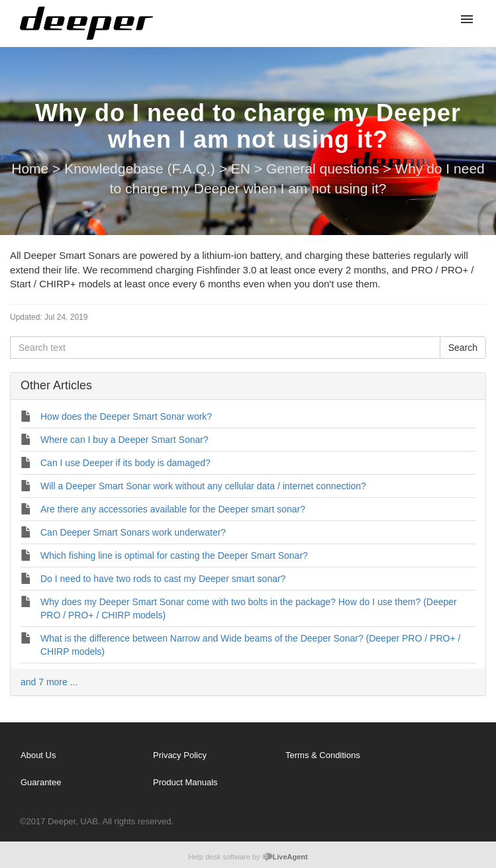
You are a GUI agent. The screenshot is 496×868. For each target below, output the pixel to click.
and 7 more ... (49, 682)
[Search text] (225, 348)
